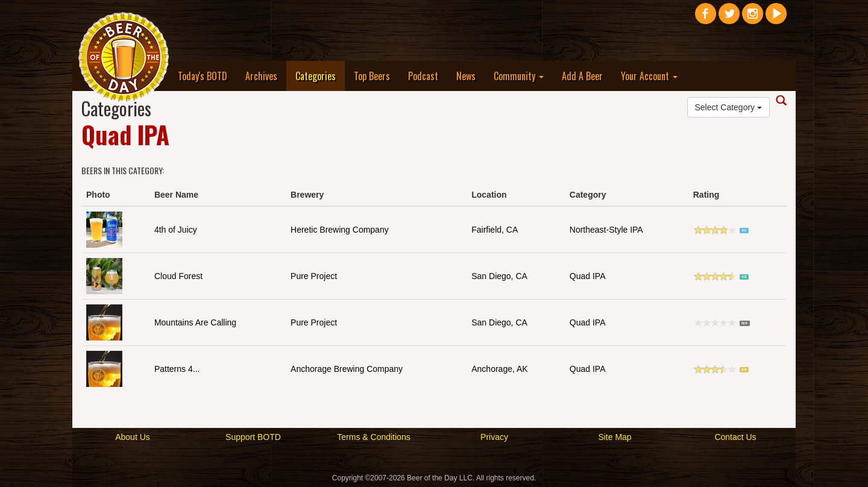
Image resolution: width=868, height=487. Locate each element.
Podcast (423, 76)
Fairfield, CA (495, 230)
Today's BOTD (203, 76)
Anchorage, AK (499, 369)
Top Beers (372, 76)
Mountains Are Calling (195, 322)
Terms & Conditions (373, 437)
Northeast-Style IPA (606, 230)
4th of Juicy (176, 230)
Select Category (729, 107)
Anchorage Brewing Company (347, 369)
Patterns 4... (177, 369)
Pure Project (314, 276)
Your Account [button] (649, 76)
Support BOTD (253, 437)
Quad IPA (588, 276)
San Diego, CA (499, 276)
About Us (133, 437)
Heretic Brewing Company (340, 230)
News (466, 76)
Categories (320, 76)
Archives (261, 76)
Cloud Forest (178, 276)
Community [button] (519, 76)
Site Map (615, 437)
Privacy (494, 437)
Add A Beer (582, 76)
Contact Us (735, 437)
